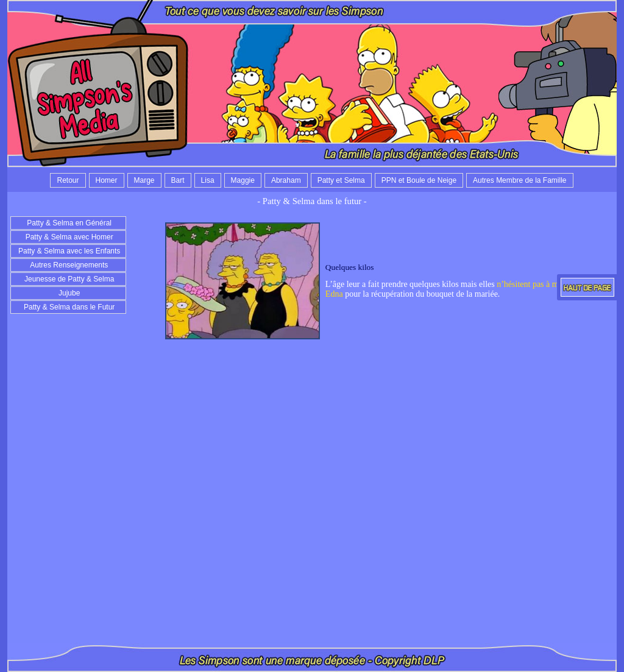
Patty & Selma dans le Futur (69, 307)
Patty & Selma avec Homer (68, 237)
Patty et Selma (341, 180)
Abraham (286, 180)
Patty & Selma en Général (68, 223)
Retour (68, 180)
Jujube (69, 293)
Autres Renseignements (69, 265)
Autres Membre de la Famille (519, 180)
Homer (107, 180)
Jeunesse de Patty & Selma (69, 279)
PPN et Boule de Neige (419, 180)
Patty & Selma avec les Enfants (69, 251)
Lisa (208, 180)
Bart (178, 180)
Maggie (243, 180)
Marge (144, 180)
